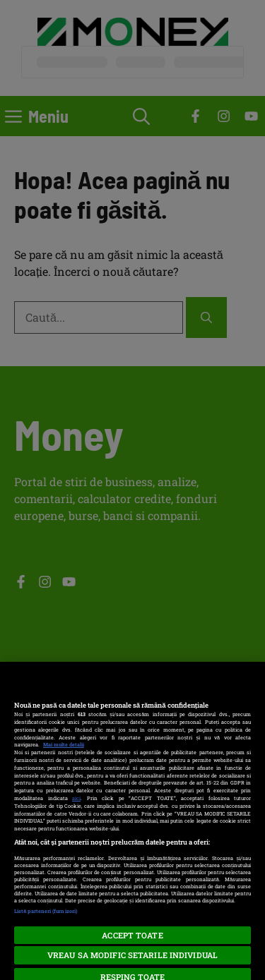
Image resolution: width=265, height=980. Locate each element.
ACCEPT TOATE (132, 935)
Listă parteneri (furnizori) (46, 911)
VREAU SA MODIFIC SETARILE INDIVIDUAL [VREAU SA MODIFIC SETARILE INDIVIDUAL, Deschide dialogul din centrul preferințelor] (132, 955)
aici (76, 798)
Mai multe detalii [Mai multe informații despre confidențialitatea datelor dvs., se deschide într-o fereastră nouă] (64, 744)
